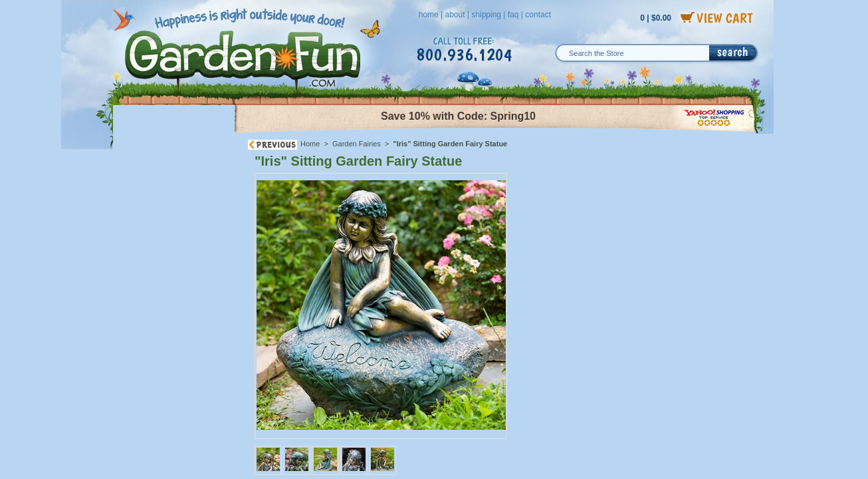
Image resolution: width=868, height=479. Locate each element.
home (429, 15)
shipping (486, 15)
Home (310, 144)
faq (513, 15)
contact (538, 15)
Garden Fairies (357, 144)
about (455, 15)
